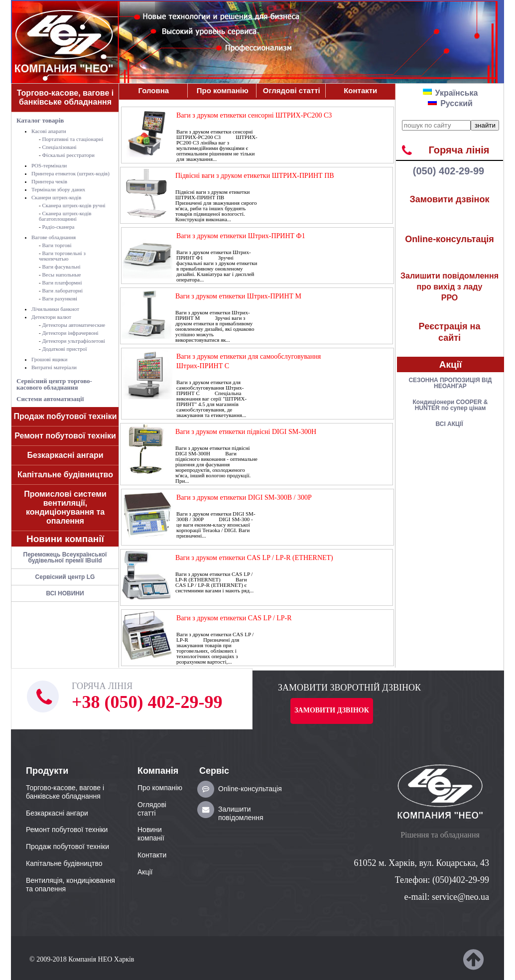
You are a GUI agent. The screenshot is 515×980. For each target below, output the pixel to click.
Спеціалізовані (59, 147)
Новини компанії (65, 539)
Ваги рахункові (60, 298)
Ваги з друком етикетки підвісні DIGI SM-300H (246, 432)
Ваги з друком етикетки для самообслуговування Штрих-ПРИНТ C (249, 361)
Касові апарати (49, 131)
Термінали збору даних (58, 189)
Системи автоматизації (50, 399)
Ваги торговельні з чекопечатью (62, 256)
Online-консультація (450, 239)
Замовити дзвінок (450, 199)
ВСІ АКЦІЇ (450, 424)
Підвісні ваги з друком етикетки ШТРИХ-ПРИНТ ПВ (255, 176)
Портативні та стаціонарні (72, 139)
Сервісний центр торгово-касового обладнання (54, 384)
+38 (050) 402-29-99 (147, 702)
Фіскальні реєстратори (68, 155)
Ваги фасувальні (61, 267)
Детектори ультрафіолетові (73, 341)
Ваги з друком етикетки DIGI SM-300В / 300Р (244, 497)
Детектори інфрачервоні (70, 333)
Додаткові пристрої (64, 349)
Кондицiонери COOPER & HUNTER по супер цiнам (451, 405)
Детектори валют (51, 317)
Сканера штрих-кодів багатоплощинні (65, 216)
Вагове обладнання (54, 237)
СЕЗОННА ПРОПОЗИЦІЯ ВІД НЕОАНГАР (450, 383)
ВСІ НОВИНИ (65, 593)
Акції (451, 364)
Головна (153, 90)
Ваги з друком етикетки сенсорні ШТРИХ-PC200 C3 (254, 115)
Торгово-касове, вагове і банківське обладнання (65, 97)
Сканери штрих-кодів (56, 197)
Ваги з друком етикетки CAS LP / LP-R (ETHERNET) (254, 558)
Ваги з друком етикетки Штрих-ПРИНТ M (238, 296)
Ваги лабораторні (62, 290)
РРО (450, 287)
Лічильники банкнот (55, 309)
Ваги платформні (62, 282)
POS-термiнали (49, 165)
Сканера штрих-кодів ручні (73, 205)
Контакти (360, 90)
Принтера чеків (49, 181)
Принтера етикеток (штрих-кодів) (70, 173)
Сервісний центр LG (65, 577)
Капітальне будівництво (65, 475)
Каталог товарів (40, 120)
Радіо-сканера (58, 227)
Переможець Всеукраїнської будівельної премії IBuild (65, 558)
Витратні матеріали (54, 367)
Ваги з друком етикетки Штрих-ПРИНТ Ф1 (241, 236)
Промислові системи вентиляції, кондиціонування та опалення (65, 507)
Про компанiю (223, 90)
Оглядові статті (292, 90)
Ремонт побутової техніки (65, 436)
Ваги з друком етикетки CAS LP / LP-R (234, 618)
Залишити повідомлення (241, 813)
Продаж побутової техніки (65, 416)
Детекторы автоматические (73, 325)
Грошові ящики (49, 359)
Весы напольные (61, 275)
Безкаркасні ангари (65, 455)
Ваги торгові (57, 245)
